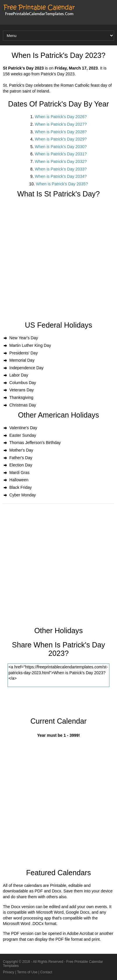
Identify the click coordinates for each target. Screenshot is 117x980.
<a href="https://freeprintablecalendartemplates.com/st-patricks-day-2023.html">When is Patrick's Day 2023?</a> (58, 675)
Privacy (9, 972)
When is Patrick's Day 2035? (62, 184)
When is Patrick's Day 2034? (61, 176)
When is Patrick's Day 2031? (61, 154)
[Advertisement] (58, 262)
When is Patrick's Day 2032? (61, 161)
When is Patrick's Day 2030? (61, 147)
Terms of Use (27, 972)
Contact (46, 972)
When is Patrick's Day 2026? (61, 117)
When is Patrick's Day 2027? (61, 124)
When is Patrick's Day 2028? (61, 132)
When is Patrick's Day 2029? (61, 139)
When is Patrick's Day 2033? (61, 169)
